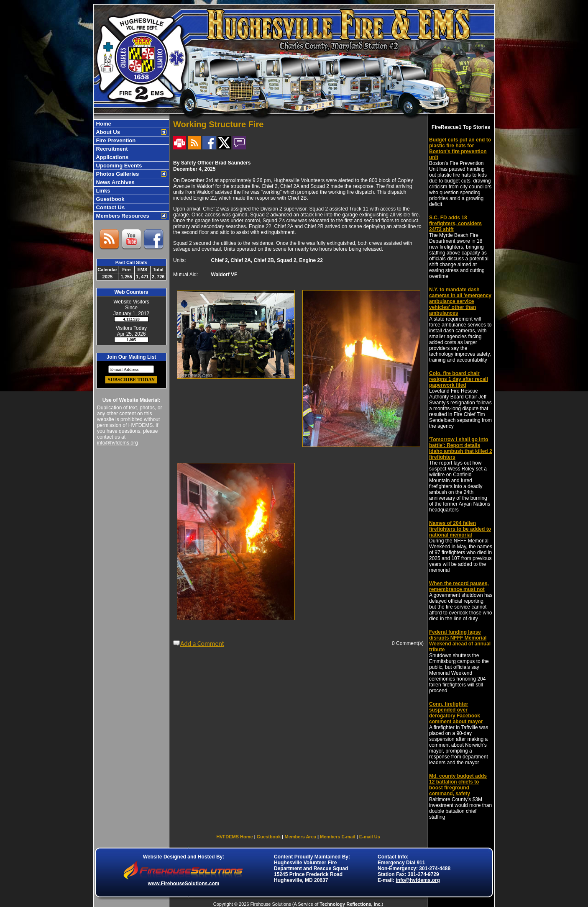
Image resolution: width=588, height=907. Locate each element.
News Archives (115, 182)
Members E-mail (337, 837)
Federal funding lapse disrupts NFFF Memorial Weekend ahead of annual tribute (460, 641)
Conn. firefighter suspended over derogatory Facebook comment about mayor (456, 713)
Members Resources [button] (122, 216)
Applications (111, 157)
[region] (131, 170)
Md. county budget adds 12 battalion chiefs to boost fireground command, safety (458, 785)
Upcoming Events (118, 166)
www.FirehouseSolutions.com (184, 884)
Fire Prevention (115, 140)
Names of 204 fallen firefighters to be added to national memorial (460, 529)
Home (103, 124)
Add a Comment (202, 644)
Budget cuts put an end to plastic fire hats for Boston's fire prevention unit (460, 149)
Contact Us (110, 207)
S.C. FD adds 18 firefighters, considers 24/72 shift (455, 224)
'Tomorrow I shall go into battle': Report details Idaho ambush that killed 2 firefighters (461, 448)
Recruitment (111, 149)
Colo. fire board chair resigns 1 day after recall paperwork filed (459, 379)
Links (102, 191)
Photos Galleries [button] (117, 174)
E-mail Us (370, 837)
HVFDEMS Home (234, 837)
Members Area (300, 837)
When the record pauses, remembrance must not (459, 586)
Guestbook (110, 199)
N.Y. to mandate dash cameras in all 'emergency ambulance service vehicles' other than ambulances (460, 301)
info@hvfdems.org (118, 443)
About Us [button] (107, 132)
